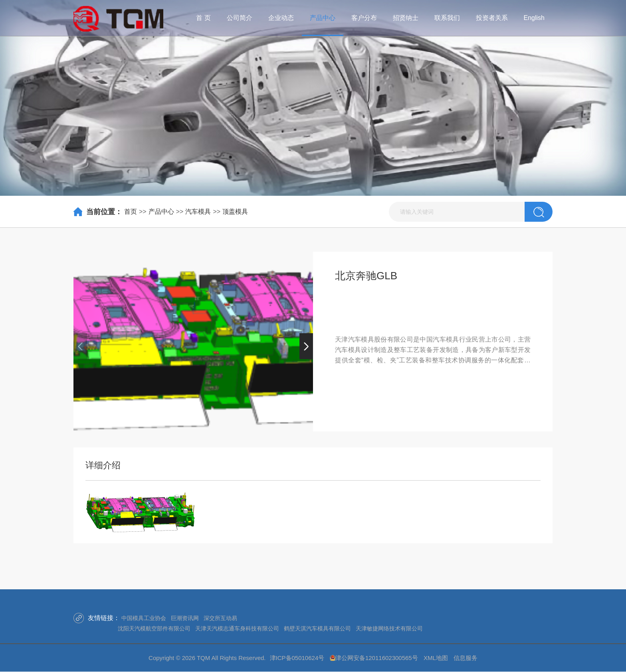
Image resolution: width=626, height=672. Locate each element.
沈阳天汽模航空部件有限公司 (154, 628)
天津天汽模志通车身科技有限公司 (237, 628)
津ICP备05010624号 (297, 658)
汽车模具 (198, 212)
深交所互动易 (220, 618)
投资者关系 (492, 18)
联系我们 (447, 18)
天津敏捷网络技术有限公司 (389, 628)
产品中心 (323, 18)
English (534, 18)
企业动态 (281, 18)
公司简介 (240, 18)
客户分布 (364, 18)
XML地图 (436, 658)
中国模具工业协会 (144, 618)
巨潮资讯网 (185, 618)
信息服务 (466, 658)
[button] (306, 346)
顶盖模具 (235, 212)
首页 (131, 212)
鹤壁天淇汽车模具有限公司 (317, 628)
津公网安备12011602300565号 (377, 658)
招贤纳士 (406, 18)
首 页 (203, 18)
